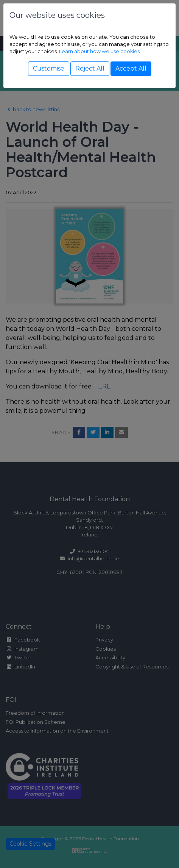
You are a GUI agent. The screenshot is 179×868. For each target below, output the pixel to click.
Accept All (131, 68)
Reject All (90, 68)
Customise (49, 68)
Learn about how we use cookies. (100, 51)
